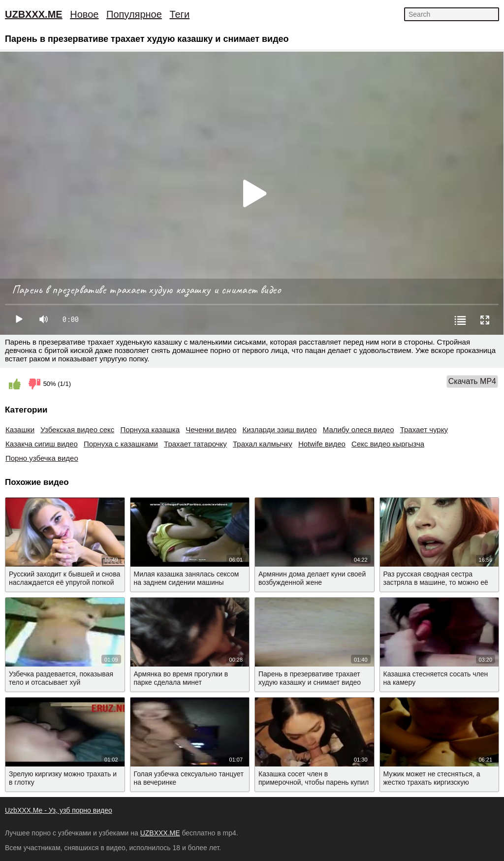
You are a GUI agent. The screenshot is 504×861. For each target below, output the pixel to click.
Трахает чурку (424, 430)
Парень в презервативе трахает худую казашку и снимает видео (310, 678)
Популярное (134, 14)
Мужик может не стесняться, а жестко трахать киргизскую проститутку (432, 782)
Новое (84, 14)
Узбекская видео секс (77, 430)
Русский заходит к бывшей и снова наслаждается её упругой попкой (64, 578)
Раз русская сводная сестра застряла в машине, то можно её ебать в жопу (436, 582)
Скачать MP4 (472, 381)
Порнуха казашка (150, 430)
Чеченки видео (211, 430)
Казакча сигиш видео (42, 444)
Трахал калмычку (263, 444)
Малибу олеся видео (359, 430)
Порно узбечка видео (42, 458)
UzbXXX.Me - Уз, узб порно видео (59, 810)
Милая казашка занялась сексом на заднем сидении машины (187, 578)
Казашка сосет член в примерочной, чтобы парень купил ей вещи (314, 782)
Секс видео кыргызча (388, 444)
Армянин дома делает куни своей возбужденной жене (312, 578)
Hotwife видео (322, 444)
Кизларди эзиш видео (280, 430)
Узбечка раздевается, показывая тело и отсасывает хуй (61, 678)
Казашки (20, 430)
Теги (179, 14)
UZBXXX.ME (34, 14)
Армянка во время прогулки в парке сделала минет (181, 678)
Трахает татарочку (195, 444)
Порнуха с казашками (121, 444)
